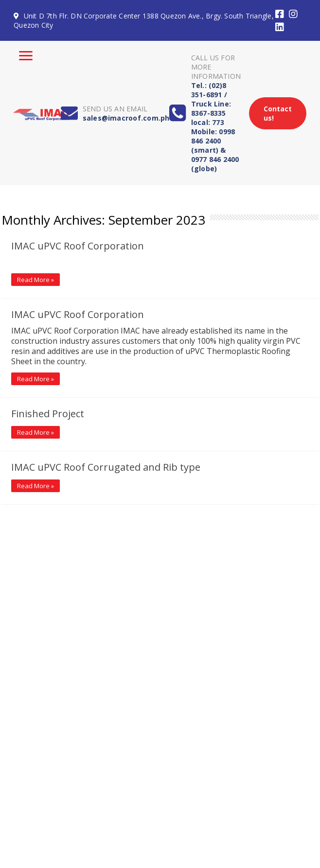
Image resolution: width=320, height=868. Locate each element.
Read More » (36, 280)
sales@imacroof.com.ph (126, 118)
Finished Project (48, 414)
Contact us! (278, 113)
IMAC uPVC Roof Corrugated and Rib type (106, 467)
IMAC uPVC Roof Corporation (78, 246)
